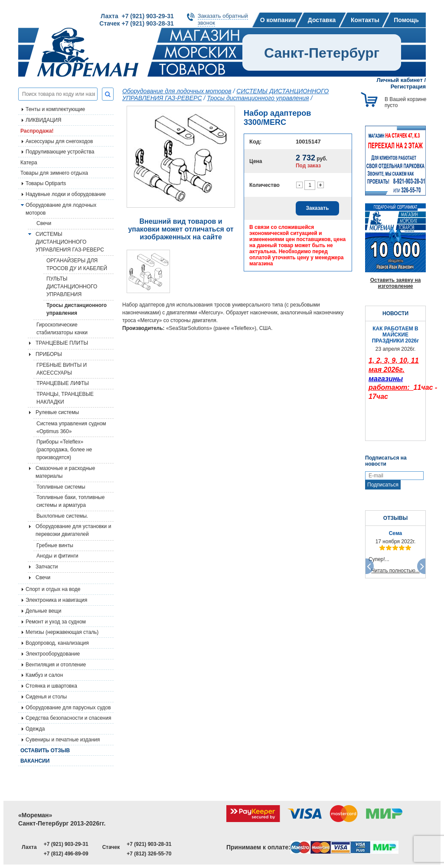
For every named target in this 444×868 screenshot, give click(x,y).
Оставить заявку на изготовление (396, 283)
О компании (278, 20)
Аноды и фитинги (57, 556)
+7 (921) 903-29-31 (66, 844)
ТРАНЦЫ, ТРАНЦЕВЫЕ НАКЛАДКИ (65, 398)
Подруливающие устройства (60, 152)
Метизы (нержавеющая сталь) (62, 632)
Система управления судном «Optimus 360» (71, 427)
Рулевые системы (57, 412)
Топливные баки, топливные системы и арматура (70, 501)
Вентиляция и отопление (56, 665)
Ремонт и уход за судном (56, 622)
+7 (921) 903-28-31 (149, 844)
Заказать (318, 208)
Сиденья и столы (46, 697)
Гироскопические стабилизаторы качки (62, 329)
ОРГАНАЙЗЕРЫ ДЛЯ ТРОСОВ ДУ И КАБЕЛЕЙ (77, 264)
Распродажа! (37, 131)
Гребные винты (55, 545)
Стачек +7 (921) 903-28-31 (136, 23)
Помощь (406, 20)
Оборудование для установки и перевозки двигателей (73, 530)
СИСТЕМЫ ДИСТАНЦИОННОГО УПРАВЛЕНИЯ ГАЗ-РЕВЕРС (70, 242)
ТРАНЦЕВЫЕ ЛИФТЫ (63, 383)
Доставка (322, 20)
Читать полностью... (395, 571)
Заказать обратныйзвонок (223, 19)
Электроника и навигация (56, 600)
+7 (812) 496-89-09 (66, 854)
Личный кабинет (400, 80)
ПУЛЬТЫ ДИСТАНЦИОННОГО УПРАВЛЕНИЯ (72, 287)
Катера (29, 163)
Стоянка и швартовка (51, 686)
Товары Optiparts (46, 183)
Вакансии (35, 761)
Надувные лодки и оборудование (66, 194)
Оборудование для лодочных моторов (61, 209)
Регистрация (408, 86)
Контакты (365, 20)
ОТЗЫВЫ (395, 518)
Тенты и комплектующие (55, 109)
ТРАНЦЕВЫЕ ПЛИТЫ (62, 343)
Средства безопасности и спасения (68, 718)
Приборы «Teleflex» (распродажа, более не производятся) (64, 450)
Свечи (44, 223)
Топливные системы (61, 487)
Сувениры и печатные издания (63, 740)
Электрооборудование (53, 654)
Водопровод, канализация (57, 643)
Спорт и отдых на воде (53, 589)
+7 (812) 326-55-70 (149, 854)
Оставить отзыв (45, 751)
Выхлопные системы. (62, 516)
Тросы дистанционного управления (77, 309)
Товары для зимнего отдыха (54, 173)
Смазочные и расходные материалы (65, 472)
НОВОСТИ (395, 313)
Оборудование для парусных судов (68, 708)
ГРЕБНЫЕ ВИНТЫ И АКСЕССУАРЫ (62, 369)
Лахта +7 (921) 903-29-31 (137, 16)
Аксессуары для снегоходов (59, 141)
